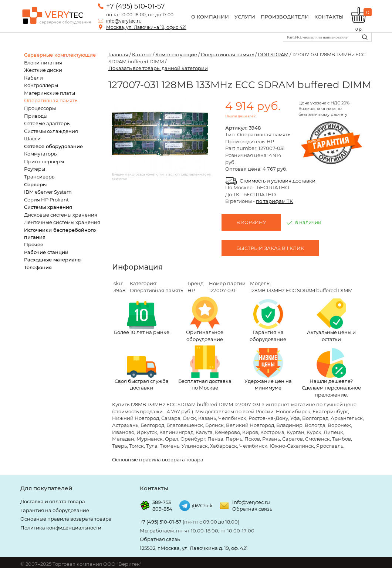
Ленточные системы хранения (62, 222)
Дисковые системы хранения (61, 215)
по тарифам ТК (274, 201)
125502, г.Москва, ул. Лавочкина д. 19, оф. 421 (194, 548)
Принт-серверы (44, 161)
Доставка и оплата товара (53, 501)
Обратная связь (252, 509)
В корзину (251, 222)
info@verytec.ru (124, 21)
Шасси (32, 138)
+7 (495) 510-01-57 (136, 6)
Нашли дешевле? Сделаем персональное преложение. (331, 373)
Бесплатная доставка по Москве (205, 368)
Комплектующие (176, 54)
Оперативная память (51, 100)
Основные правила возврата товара (158, 460)
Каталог (142, 54)
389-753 (162, 502)
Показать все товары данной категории (158, 68)
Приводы (36, 116)
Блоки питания (43, 63)
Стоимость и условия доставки (278, 181)
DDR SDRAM (273, 54)
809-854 (162, 509)
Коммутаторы (41, 154)
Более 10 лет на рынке (142, 318)
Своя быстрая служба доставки (142, 373)
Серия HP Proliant (46, 200)
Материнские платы (50, 93)
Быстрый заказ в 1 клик (270, 248)
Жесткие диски (43, 70)
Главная (118, 54)
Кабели (33, 78)
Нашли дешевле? (240, 116)
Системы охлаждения (51, 131)
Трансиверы (40, 177)
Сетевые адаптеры (47, 123)
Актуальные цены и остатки (331, 320)
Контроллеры (41, 85)
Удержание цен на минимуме (268, 370)
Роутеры (35, 169)
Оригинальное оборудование (205, 319)
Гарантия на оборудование (268, 321)
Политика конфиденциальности (61, 528)
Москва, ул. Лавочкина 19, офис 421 (146, 27)
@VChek (202, 505)
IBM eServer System (48, 192)
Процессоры (40, 108)
